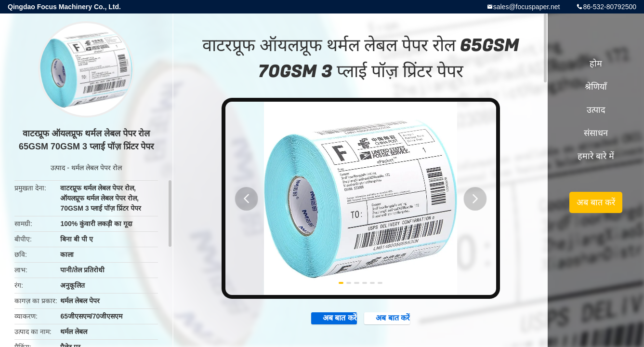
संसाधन (596, 133)
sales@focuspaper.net (527, 7)
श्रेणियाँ (596, 87)
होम (596, 64)
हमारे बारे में (596, 156)
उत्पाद (58, 168)
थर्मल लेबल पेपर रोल (97, 168)
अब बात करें (316, 322)
